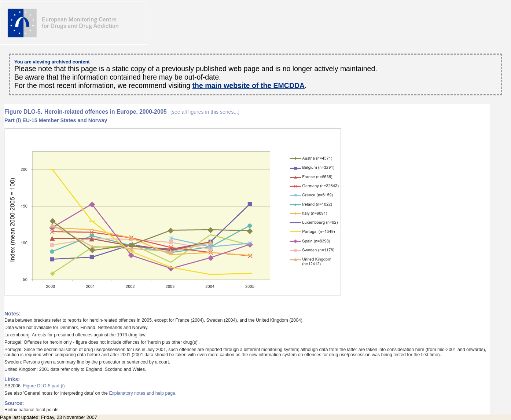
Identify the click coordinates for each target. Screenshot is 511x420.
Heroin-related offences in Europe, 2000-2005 (142, 112)
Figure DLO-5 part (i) (44, 386)
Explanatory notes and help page (142, 393)
